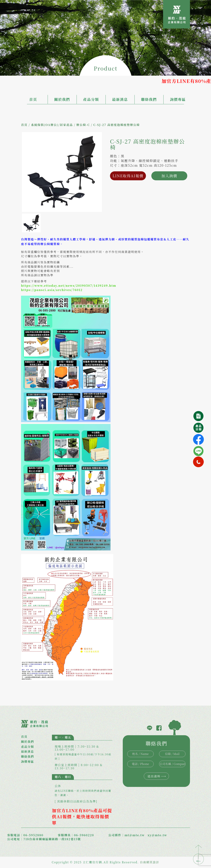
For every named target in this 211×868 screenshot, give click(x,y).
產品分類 (91, 99)
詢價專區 (178, 99)
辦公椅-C (83, 125)
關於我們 (62, 99)
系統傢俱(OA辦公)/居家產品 (52, 125)
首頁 (33, 99)
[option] (62, 172)
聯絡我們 (149, 99)
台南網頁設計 (150, 862)
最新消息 (120, 99)
